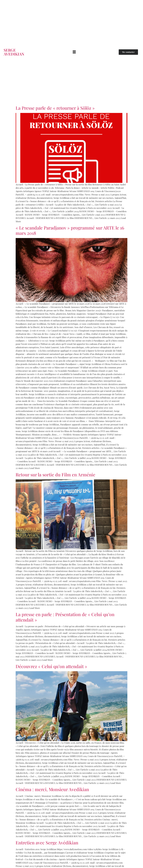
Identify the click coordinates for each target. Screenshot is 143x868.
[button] (74, 52)
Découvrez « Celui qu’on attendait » (51, 666)
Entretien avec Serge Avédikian (47, 842)
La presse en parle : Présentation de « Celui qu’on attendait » (65, 617)
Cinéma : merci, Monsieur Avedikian (52, 789)
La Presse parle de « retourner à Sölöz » (55, 108)
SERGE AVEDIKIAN (14, 52)
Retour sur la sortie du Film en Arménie (55, 474)
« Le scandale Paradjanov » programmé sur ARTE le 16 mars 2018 (70, 230)
